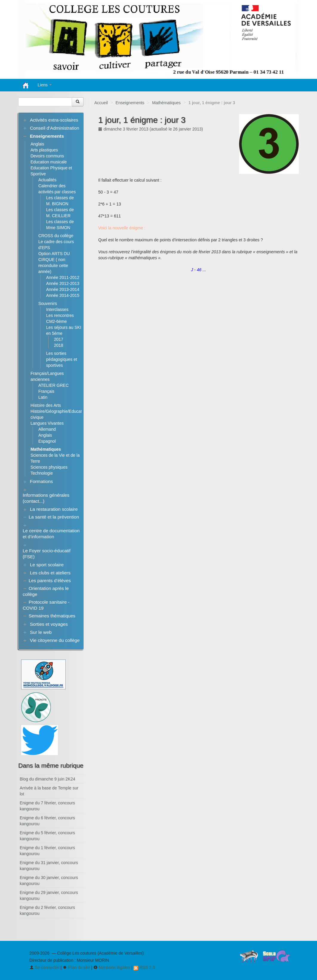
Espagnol (47, 441)
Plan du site (76, 967)
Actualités (47, 180)
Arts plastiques (44, 150)
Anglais (37, 144)
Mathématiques (167, 103)
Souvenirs (47, 303)
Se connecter (44, 967)
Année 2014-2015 (63, 295)
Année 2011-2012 (63, 277)
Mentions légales (112, 967)
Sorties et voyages (49, 624)
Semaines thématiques (52, 616)
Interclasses (57, 309)
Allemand (47, 429)
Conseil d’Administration (54, 128)
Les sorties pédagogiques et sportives (62, 359)
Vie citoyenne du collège (55, 640)
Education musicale (49, 162)
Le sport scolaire (47, 565)
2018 (59, 345)
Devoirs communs (47, 156)
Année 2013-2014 (63, 289)
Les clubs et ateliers (50, 573)
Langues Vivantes (47, 423)
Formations (41, 481)
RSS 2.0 (144, 967)
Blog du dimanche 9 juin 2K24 (47, 779)
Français (46, 391)
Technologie (42, 473)
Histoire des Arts (46, 405)
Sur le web (41, 632)
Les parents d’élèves (50, 581)
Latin (43, 397)
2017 (59, 339)
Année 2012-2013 (63, 283)
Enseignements (130, 103)
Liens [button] (45, 85)
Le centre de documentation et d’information (51, 534)
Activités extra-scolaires (54, 120)
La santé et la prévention (54, 517)
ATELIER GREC (53, 385)
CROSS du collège (56, 236)
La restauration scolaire (54, 509)
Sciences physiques (49, 467)
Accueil (101, 103)
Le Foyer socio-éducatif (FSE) (47, 554)
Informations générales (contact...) (46, 498)
